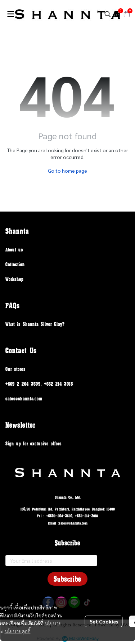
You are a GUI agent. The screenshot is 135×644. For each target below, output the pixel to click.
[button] (108, 14)
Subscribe (67, 579)
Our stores (15, 369)
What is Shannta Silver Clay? (35, 324)
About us (14, 250)
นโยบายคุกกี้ (18, 631)
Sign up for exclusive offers (33, 443)
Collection (15, 264)
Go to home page (67, 171)
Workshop (14, 279)
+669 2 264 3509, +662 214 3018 (39, 384)
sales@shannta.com (24, 398)
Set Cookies (104, 621)
